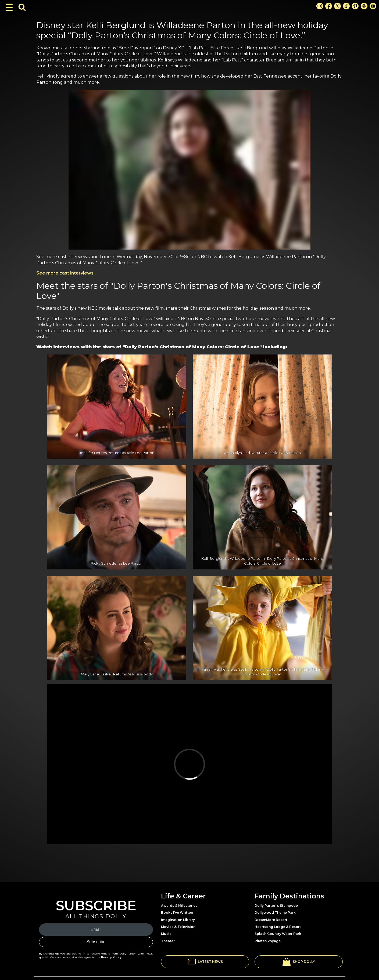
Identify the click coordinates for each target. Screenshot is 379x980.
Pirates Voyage (268, 941)
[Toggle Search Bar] (22, 7)
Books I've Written (177, 913)
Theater (168, 941)
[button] (205, 962)
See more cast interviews (65, 273)
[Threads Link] (364, 6)
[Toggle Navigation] (9, 7)
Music (166, 934)
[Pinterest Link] (355, 6)
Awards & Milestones (179, 906)
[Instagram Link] (320, 6)
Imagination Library (178, 920)
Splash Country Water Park (278, 934)
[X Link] (337, 6)
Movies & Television (178, 927)
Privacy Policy (111, 957)
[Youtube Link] (373, 6)
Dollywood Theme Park (275, 913)
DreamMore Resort (271, 920)
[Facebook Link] (329, 6)
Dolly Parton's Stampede (276, 906)
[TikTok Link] (346, 6)
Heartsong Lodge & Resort (278, 927)
